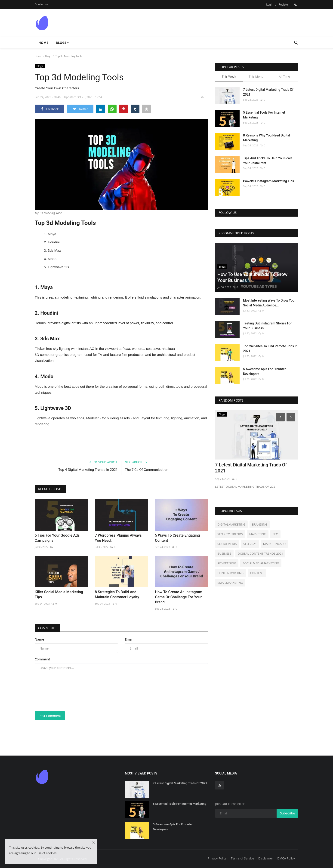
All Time (284, 76)
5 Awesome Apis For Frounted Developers (265, 371)
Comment (42, 659)
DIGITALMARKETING (231, 524)
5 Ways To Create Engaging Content (177, 538)
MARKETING (258, 534)
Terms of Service (242, 858)
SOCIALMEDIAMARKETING (261, 563)
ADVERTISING (227, 563)
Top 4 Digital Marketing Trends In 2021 (88, 470)
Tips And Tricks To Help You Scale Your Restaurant (268, 161)
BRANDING (260, 524)
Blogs (48, 56)
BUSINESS (224, 553)
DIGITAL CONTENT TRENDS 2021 (260, 553)
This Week (229, 76)
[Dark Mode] (296, 4)
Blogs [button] (62, 43)
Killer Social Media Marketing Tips (59, 594)
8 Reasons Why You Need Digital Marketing (267, 138)
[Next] (292, 417)
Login (270, 5)
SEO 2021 (250, 544)
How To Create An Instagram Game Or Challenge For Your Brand (179, 597)
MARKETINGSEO (274, 544)
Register (284, 5)
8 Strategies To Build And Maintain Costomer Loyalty (117, 594)
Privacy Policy (217, 858)
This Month (257, 76)
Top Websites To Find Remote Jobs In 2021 (270, 349)
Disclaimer (266, 858)
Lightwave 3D (58, 267)
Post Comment (50, 716)
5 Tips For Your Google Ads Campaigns (57, 538)
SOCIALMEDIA (227, 544)
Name (39, 639)
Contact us (42, 4)
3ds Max (54, 250)
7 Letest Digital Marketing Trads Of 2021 (268, 92)
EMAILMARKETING (230, 583)
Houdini (54, 242)
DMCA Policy (286, 858)
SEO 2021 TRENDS (230, 534)
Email (129, 639)
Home (43, 43)
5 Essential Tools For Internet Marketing (264, 115)
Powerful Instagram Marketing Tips (268, 181)
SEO (275, 534)
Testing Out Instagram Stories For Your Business (267, 326)
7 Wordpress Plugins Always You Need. (118, 538)
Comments (47, 628)
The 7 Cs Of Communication (147, 470)
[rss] (219, 785)
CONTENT (257, 573)
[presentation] (70, 699)
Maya (52, 234)
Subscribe (287, 813)
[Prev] (280, 417)
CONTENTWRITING (230, 573)
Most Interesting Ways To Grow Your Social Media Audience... (269, 303)
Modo (52, 259)
